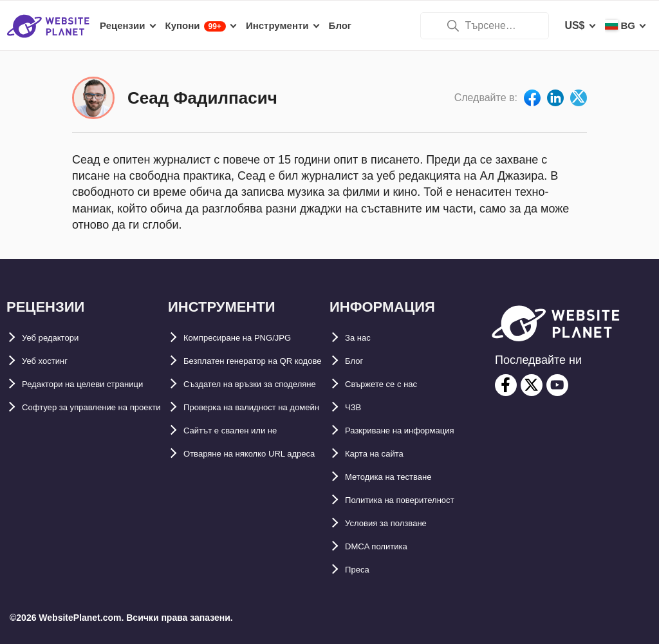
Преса (360, 570)
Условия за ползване (398, 523)
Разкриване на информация (416, 431)
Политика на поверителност (417, 500)
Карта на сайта (383, 454)
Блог (357, 361)
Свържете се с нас (392, 384)
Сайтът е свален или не (244, 500)
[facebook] (506, 385)
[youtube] (557, 385)
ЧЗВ (356, 407)
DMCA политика (385, 546)
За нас (361, 338)
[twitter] (532, 385)
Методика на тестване (401, 477)
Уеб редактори (59, 338)
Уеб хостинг (52, 361)
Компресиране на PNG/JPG (252, 338)
